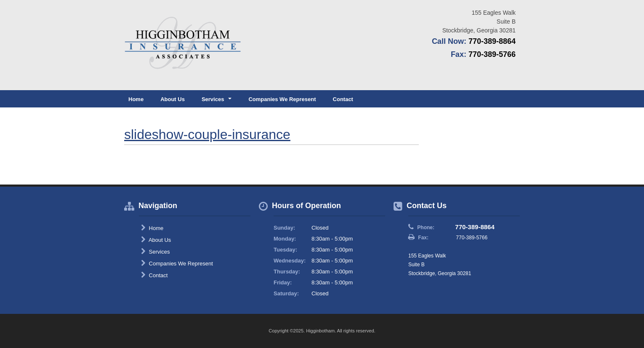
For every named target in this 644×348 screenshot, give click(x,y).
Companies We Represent (282, 99)
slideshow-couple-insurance (207, 134)
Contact (343, 99)
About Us (173, 99)
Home (136, 99)
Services (155, 252)
